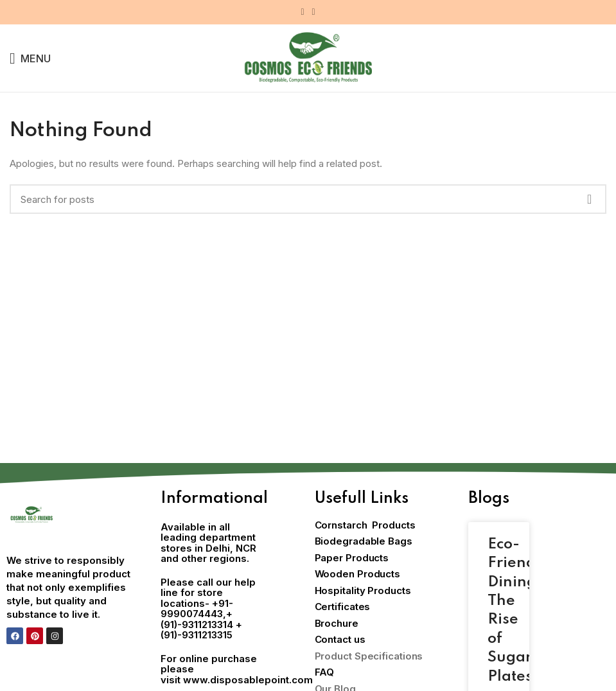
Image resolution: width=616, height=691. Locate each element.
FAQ (325, 672)
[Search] (308, 199)
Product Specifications (369, 656)
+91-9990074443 (197, 609)
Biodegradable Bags (364, 541)
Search (589, 199)
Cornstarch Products (365, 525)
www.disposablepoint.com (248, 680)
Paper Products (352, 558)
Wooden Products (358, 574)
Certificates (343, 607)
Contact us (340, 639)
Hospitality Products (363, 590)
